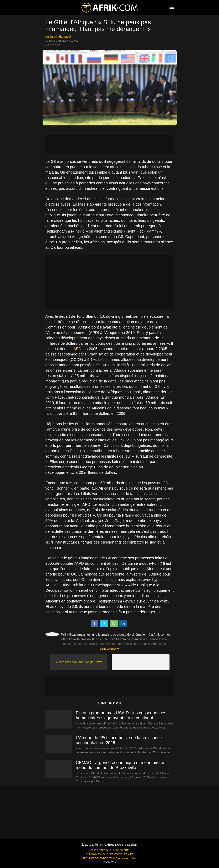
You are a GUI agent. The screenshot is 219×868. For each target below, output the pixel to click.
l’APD (76, 349)
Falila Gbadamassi (58, 37)
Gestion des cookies (126, 858)
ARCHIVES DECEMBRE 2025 (98, 858)
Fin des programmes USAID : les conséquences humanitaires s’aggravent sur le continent (121, 715)
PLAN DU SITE (121, 850)
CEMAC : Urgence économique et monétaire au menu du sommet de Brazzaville (121, 765)
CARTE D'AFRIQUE (101, 850)
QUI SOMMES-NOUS (97, 854)
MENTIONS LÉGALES (122, 854)
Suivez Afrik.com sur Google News (78, 662)
